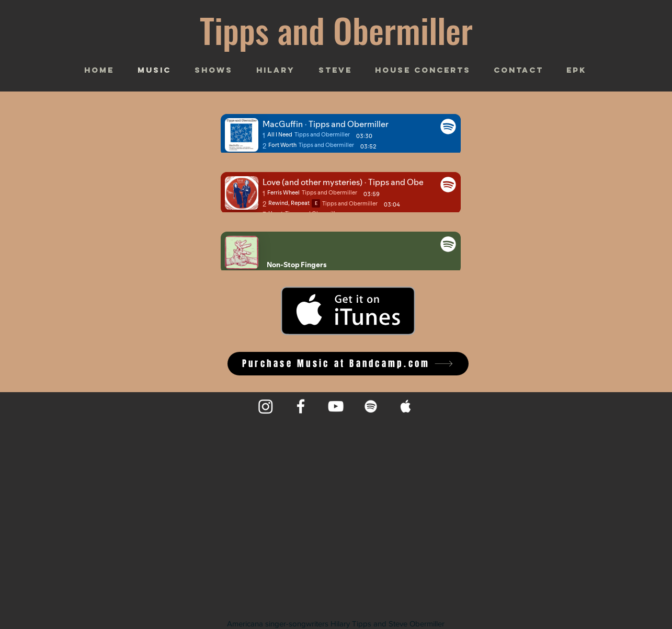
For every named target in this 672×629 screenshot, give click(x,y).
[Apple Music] (406, 406)
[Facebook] (301, 406)
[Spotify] (371, 406)
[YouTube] (336, 406)
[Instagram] (266, 406)
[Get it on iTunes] (348, 311)
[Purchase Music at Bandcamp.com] (348, 364)
